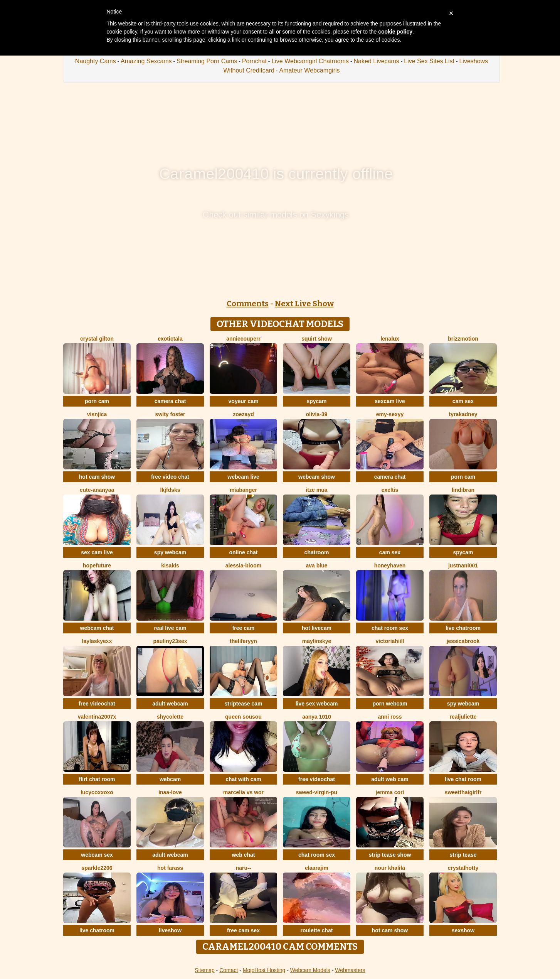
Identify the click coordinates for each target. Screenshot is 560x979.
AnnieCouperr (243, 339)
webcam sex (97, 855)
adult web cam (390, 779)
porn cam (97, 401)
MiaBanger (243, 490)
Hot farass (170, 868)
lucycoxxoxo (97, 792)
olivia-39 (316, 414)
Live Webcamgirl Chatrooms (310, 61)
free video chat (170, 477)
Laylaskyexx (97, 641)
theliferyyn (243, 641)
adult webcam (170, 704)
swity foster (170, 414)
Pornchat (254, 61)
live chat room (463, 779)
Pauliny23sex (170, 641)
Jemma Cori (390, 792)
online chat (244, 552)
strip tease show (390, 855)
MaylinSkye (317, 641)
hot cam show (97, 477)
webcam (170, 779)
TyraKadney (463, 414)
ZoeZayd (243, 414)
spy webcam (170, 552)
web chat (244, 855)
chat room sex (390, 628)
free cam (244, 628)
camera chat (170, 401)
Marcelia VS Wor (243, 792)
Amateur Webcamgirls (309, 70)
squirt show (317, 339)
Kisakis (170, 565)
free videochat (97, 704)
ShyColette (170, 717)
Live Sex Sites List (429, 61)
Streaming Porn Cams (207, 61)
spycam (316, 401)
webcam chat (97, 628)
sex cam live (97, 552)
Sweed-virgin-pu (317, 792)
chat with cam (243, 779)
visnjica (97, 414)
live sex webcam (317, 704)
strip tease (463, 855)
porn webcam (390, 704)
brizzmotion (463, 339)
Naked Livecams (377, 61)
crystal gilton (97, 339)
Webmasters (350, 970)
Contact (229, 970)
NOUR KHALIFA (390, 868)
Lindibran (463, 490)
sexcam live (390, 401)
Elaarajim (317, 868)
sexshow (463, 930)
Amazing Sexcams (146, 61)
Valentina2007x (97, 717)
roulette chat (316, 930)
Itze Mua (316, 490)
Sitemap (204, 970)
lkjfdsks (170, 490)
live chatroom (463, 628)
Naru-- (244, 868)
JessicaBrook (463, 641)
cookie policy (395, 32)
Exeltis (390, 490)
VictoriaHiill (390, 641)
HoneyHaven (390, 565)
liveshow (170, 930)
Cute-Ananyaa (97, 490)
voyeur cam (244, 401)
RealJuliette (463, 717)
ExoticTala (170, 339)
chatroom (317, 552)
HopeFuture (97, 565)
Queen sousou (243, 717)
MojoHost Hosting (264, 970)
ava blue (316, 565)
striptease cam (243, 704)
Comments (248, 304)
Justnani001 (463, 565)
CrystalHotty (463, 868)
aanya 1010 (317, 717)
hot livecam (317, 628)
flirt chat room (97, 779)
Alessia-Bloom (243, 565)
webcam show (317, 477)
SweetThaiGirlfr (463, 792)
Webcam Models (310, 970)
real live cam (170, 628)
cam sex (463, 401)
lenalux (390, 339)
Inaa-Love (170, 792)
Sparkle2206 (97, 868)
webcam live (243, 477)
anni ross (390, 717)
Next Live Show (304, 304)
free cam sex (243, 930)
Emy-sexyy (390, 414)
